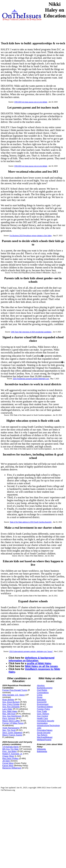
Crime (40, 695)
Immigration (42, 723)
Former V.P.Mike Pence (13, 723)
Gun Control (42, 716)
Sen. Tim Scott (9, 730)
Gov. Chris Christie (11, 704)
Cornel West (8, 763)
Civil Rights (42, 690)
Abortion (41, 685)
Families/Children (45, 707)
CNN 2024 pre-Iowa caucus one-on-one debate (31, 102)
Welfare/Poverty (44, 740)
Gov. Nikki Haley (10, 711)
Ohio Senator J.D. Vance (14, 695)
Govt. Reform (43, 714)
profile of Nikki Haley (39, 663)
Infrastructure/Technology (48, 725)
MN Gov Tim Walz (11, 749)
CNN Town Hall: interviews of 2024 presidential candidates (31, 332)
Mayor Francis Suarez (12, 735)
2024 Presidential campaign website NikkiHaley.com (31, 379)
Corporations (43, 692)
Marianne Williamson (12, 768)
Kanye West (8, 766)
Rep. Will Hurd (9, 714)
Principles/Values (45, 730)
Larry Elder (7, 709)
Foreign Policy (43, 709)
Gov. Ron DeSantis (11, 707)
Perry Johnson (9, 718)
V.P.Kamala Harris (11, 747)
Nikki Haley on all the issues (41, 666)
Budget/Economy (45, 688)
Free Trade (42, 711)
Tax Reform (42, 735)
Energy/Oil (42, 702)
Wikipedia (41, 749)
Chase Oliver (8, 756)
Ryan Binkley (8, 700)
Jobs (39, 728)
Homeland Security (46, 721)
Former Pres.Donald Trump (15, 690)
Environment (43, 704)
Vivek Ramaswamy (11, 728)
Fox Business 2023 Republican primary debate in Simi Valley (31, 236)
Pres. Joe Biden (10, 751)
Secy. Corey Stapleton (12, 733)
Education (42, 700)
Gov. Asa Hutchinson (12, 716)
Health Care (42, 718)
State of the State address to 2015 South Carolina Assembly (31, 522)
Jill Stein (6, 761)
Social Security (44, 733)
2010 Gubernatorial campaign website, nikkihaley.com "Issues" (31, 652)
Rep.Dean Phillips (10, 758)
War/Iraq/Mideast (45, 737)
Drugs (40, 697)
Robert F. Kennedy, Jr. (12, 754)
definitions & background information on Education (32, 659)
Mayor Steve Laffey (11, 721)
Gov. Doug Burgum (11, 702)
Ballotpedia (42, 751)
